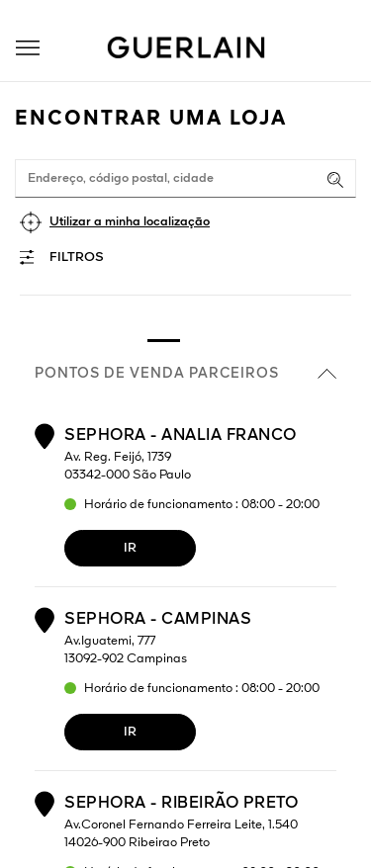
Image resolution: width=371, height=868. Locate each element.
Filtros (77, 258)
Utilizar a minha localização (130, 222)
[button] (28, 48)
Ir (130, 548)
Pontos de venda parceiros (185, 374)
